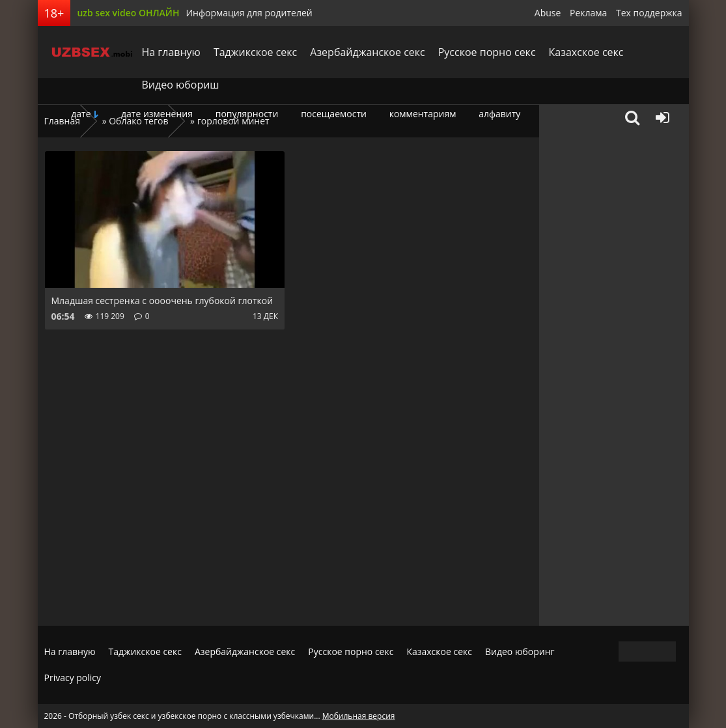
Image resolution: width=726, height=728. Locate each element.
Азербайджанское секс (367, 52)
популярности (247, 114)
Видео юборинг (520, 651)
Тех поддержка (649, 13)
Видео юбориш (181, 85)
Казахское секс (586, 52)
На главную (171, 52)
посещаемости (334, 114)
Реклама (588, 13)
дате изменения (157, 114)
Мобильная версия (359, 716)
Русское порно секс (487, 52)
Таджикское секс (255, 52)
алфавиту (499, 114)
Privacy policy (73, 678)
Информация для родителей (249, 13)
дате (81, 114)
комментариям (423, 114)
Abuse (548, 13)
